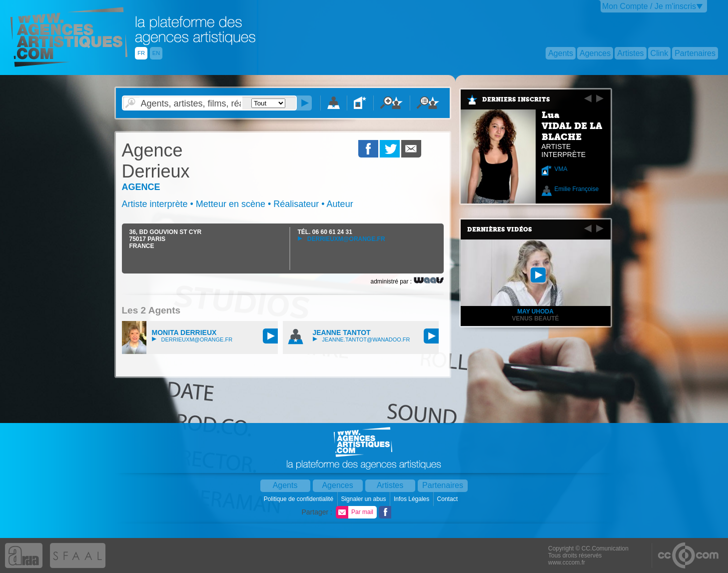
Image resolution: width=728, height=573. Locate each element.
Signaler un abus (364, 499)
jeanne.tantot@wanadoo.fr (362, 339)
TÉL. (325, 232)
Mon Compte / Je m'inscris (649, 6)
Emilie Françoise (577, 189)
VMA (561, 169)
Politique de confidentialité (300, 499)
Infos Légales (412, 499)
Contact (448, 499)
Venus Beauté (535, 318)
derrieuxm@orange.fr (342, 239)
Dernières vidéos (500, 229)
